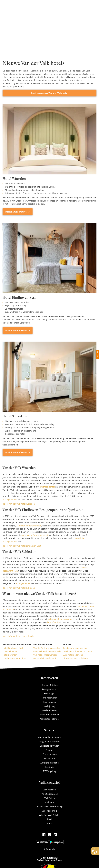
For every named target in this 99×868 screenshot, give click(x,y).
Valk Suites (50, 798)
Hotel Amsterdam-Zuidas (14, 658)
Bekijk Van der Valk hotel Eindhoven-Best (22, 546)
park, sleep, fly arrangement (35, 535)
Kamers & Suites (50, 685)
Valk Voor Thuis (49, 811)
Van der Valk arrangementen (47, 648)
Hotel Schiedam (10, 651)
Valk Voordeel (49, 790)
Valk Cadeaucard (50, 794)
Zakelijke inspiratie (49, 763)
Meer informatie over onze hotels (18, 636)
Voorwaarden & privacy (50, 737)
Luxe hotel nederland (73, 655)
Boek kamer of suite (16, 212)
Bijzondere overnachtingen (76, 658)
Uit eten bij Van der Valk (45, 658)
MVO (50, 819)
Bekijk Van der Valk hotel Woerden (19, 504)
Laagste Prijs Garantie (49, 742)
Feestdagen (50, 693)
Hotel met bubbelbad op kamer (78, 651)
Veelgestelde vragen (49, 746)
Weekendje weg (50, 710)
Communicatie (50, 754)
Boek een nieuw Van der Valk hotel (50, 93)
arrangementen (10, 499)
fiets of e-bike (54, 622)
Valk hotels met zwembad (45, 655)
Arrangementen (49, 689)
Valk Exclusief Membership (50, 807)
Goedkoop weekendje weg (75, 648)
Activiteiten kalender (50, 719)
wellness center (47, 487)
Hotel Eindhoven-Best (13, 648)
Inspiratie (50, 767)
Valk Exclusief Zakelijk (50, 815)
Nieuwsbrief (49, 758)
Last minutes (50, 702)
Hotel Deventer (10, 655)
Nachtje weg (50, 706)
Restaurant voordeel (49, 715)
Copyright (50, 849)
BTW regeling (49, 771)
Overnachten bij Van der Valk (47, 651)
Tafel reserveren (49, 698)
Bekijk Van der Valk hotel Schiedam (19, 588)
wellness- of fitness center (60, 619)
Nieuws (49, 750)
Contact (50, 823)
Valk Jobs (50, 802)
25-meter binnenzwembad (29, 526)
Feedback (98, 355)
